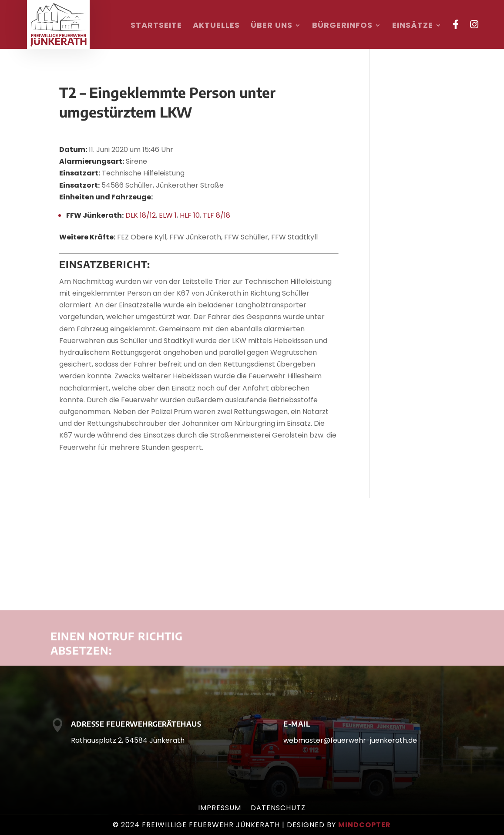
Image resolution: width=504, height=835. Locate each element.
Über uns (272, 26)
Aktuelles (216, 26)
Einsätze (413, 26)
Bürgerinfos (342, 26)
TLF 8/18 (217, 215)
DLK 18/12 (141, 215)
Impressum (220, 809)
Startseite (156, 26)
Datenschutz (278, 809)
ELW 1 (168, 215)
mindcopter (365, 825)
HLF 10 (190, 215)
